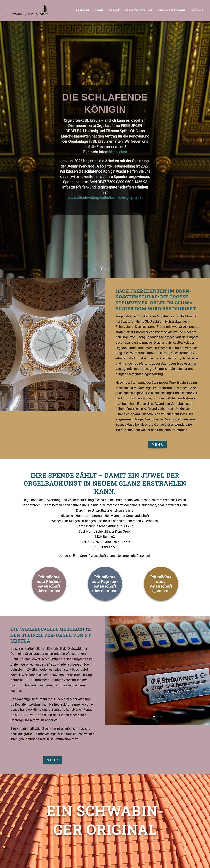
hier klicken (118, 164)
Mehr (157, 444)
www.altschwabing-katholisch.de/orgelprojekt (105, 210)
